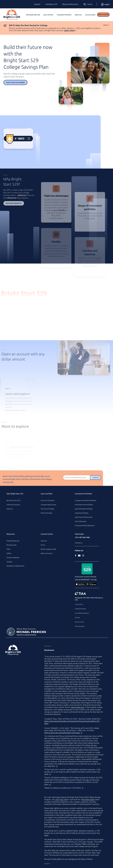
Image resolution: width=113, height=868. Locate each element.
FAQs (8, 549)
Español (37, 4)
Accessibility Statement (82, 613)
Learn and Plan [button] (48, 15)
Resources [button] (78, 15)
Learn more (69, 30)
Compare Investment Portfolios (86, 500)
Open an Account (103, 15)
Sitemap (77, 617)
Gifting (9, 553)
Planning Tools (12, 545)
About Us (10, 509)
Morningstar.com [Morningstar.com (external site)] (78, 707)
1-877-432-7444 (84, 537)
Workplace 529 (51, 4)
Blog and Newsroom (70, 4)
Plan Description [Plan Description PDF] (88, 800)
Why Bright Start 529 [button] (33, 15)
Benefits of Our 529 (13, 500)
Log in (105, 4)
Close (105, 25)
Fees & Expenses (81, 521)
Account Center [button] (90, 15)
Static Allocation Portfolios (84, 509)
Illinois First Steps (47, 513)
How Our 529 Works (15, 82)
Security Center (80, 622)
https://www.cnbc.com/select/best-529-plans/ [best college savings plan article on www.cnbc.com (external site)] (62, 733)
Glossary (9, 562)
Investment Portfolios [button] (64, 15)
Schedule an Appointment (15, 566)
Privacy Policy (79, 604)
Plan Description (80, 626)
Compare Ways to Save (48, 505)
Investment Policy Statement (85, 526)
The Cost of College (48, 509)
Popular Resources (13, 541)
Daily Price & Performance (84, 517)
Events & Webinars (13, 558)
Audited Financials (80, 609)
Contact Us (79, 543)
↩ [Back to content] (82, 733)
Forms (43, 545)
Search (88, 4)
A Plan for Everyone (13, 505)
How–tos (44, 541)
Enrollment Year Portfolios (84, 505)
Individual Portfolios (82, 513)
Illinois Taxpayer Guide (48, 549)
